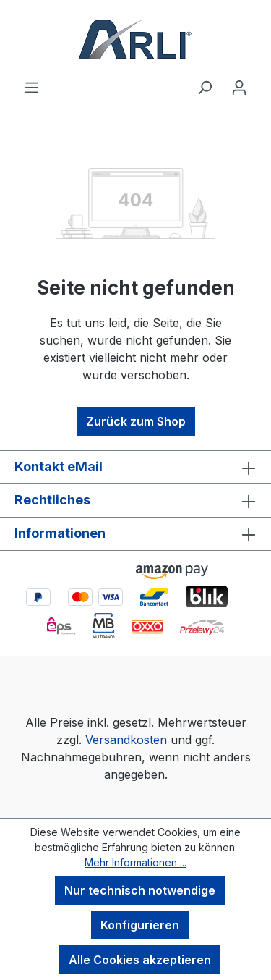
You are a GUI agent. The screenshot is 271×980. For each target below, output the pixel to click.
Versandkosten (126, 740)
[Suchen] (205, 87)
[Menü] (32, 87)
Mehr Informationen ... (135, 862)
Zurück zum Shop (136, 421)
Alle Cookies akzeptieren (140, 960)
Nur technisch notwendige (140, 890)
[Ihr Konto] (239, 87)
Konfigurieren (140, 925)
